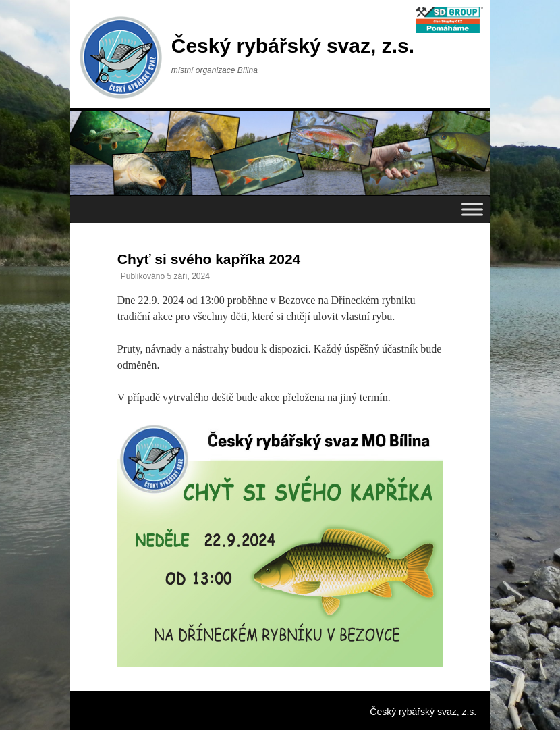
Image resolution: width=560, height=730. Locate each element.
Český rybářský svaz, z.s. (293, 46)
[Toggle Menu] (472, 209)
